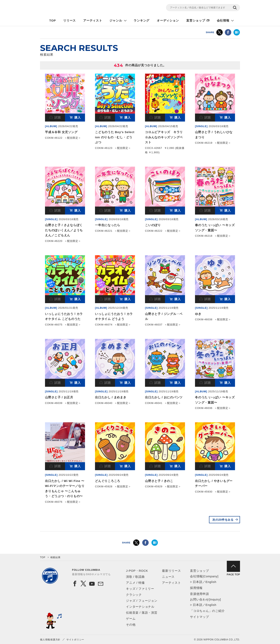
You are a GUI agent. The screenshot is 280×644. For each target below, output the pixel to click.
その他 (131, 625)
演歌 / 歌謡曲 (135, 577)
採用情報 (196, 588)
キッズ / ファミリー (140, 589)
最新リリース (171, 571)
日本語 (197, 582)
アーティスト (93, 20)
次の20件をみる (223, 520)
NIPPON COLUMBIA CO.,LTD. (76, 8)
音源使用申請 (199, 594)
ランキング (141, 20)
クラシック (134, 595)
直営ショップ (196, 20)
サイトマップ (199, 617)
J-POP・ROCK (137, 571)
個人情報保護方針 (50, 640)
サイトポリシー (75, 640)
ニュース (168, 577)
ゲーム (131, 619)
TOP (52, 20)
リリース (69, 20)
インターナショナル (140, 607)
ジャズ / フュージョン (142, 601)
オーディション (168, 20)
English (211, 582)
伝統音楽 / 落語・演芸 (142, 613)
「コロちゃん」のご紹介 (207, 611)
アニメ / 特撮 (135, 583)
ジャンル (116, 20)
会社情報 (223, 20)
